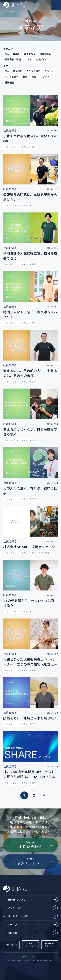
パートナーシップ (33, 916)
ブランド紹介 (33, 908)
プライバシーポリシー (31, 957)
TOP (6, 11)
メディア (14, 11)
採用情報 (33, 933)
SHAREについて (33, 900)
